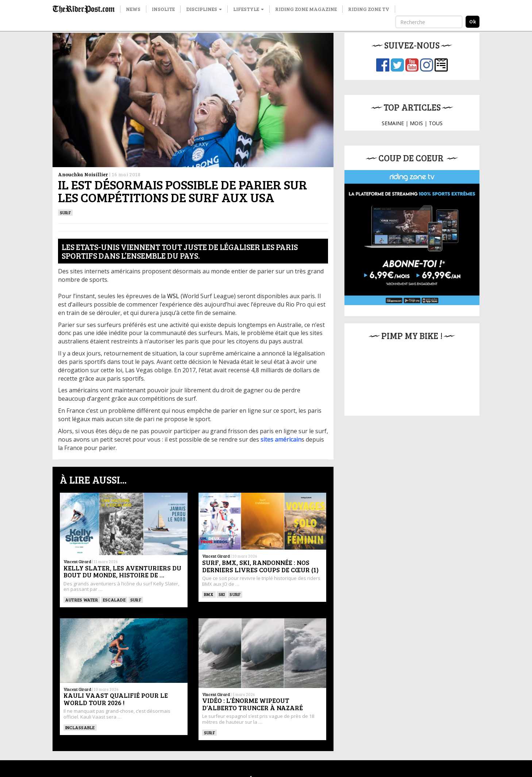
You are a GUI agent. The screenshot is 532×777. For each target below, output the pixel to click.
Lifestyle (248, 9)
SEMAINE (393, 123)
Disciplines (204, 9)
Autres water (82, 600)
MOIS (416, 123)
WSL (173, 296)
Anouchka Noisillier (83, 174)
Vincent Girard (77, 561)
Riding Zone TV (369, 9)
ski (222, 594)
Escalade (114, 600)
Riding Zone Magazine (306, 9)
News (133, 9)
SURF (65, 212)
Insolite (163, 9)
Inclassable (80, 727)
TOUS (436, 123)
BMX (209, 594)
